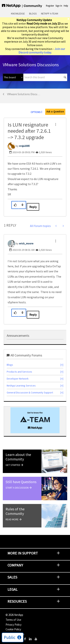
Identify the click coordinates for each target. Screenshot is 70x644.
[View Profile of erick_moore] (26, 243)
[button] (56, 124)
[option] (35, 420)
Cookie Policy (13, 629)
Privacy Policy (14, 625)
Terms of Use (13, 620)
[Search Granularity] (13, 77)
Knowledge (18, 14)
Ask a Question (55, 112)
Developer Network (18, 379)
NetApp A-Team (50, 14)
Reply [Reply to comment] (33, 315)
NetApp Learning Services (21, 386)
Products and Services (19, 372)
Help (66, 6)
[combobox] (45, 77)
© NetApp (14, 615)
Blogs (33, 14)
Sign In (59, 6)
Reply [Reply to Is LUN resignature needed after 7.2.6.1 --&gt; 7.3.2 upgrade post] (33, 207)
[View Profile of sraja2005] (24, 146)
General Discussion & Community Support (30, 392)
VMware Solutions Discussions (24, 94)
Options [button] (36, 112)
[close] (69, 19)
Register (50, 6)
